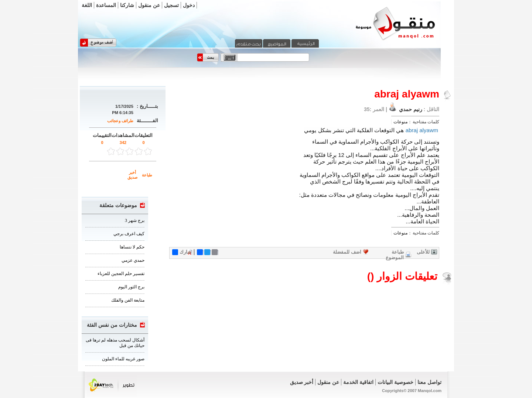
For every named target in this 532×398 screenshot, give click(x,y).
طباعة (147, 175)
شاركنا (127, 5)
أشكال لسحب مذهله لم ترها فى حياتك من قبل (115, 343)
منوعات (400, 122)
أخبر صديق (132, 175)
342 (123, 143)
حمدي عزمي (133, 260)
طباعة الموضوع (395, 255)
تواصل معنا (429, 382)
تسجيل (171, 5)
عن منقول (149, 5)
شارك (182, 252)
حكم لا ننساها (132, 247)
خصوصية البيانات (395, 382)
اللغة (87, 5)
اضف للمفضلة (347, 252)
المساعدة (106, 5)
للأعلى (423, 252)
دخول (189, 5)
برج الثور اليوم (131, 287)
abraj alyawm (422, 130)
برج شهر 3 (135, 220)
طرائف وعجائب (120, 121)
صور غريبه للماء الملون (123, 359)
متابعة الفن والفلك (128, 300)
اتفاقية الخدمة (358, 382)
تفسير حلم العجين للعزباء (121, 274)
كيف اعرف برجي (129, 234)
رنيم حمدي (410, 109)
